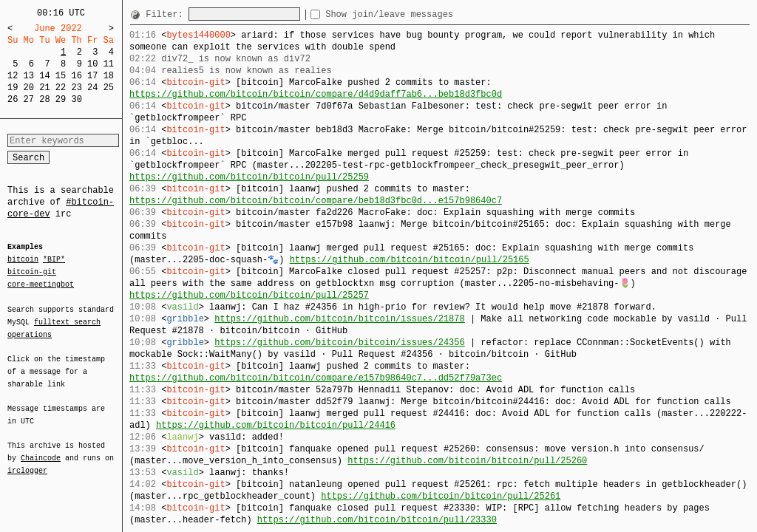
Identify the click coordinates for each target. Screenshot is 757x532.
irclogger (27, 461)
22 (61, 88)
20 (29, 88)
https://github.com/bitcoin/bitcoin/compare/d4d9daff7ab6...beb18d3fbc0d (316, 94)
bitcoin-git (32, 272)
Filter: (167, 14)
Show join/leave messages (416, 14)
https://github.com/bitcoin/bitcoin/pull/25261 (441, 496)
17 (92, 76)
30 (76, 99)
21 (44, 88)
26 (13, 99)
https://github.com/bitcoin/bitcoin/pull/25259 (249, 177)
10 (92, 64)
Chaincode (41, 449)
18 (109, 76)
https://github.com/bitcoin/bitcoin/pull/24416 (276, 425)
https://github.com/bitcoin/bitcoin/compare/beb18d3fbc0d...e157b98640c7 (316, 201)
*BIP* (54, 260)
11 (109, 64)
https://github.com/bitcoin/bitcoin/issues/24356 (339, 342)
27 (29, 99)
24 (92, 88)
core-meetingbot (41, 284)
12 (13, 76)
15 (61, 76)
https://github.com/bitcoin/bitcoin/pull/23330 (377, 520)
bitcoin (23, 260)
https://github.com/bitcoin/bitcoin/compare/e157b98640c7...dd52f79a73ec (316, 378)
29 (61, 99)
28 (44, 99)
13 (29, 76)
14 (44, 76)
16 (76, 76)
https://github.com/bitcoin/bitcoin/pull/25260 (467, 461)
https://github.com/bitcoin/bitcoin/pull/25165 (410, 260)
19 (13, 88)
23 (76, 88)
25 (109, 88)
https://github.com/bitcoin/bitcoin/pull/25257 (249, 295)
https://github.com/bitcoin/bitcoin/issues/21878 (339, 319)
